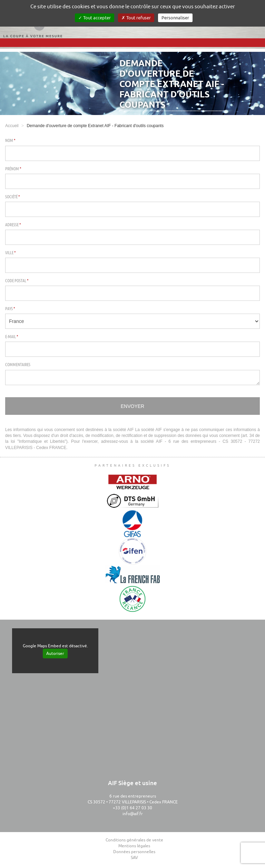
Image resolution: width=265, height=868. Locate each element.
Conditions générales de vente (134, 840)
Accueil (12, 126)
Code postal (16, 281)
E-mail (11, 337)
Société (12, 197)
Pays (9, 309)
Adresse (12, 225)
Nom (9, 141)
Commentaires (18, 365)
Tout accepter (95, 18)
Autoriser (55, 654)
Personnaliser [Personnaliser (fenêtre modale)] (175, 18)
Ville (10, 253)
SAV (134, 858)
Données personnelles (134, 852)
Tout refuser (136, 18)
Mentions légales (134, 846)
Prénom (12, 169)
